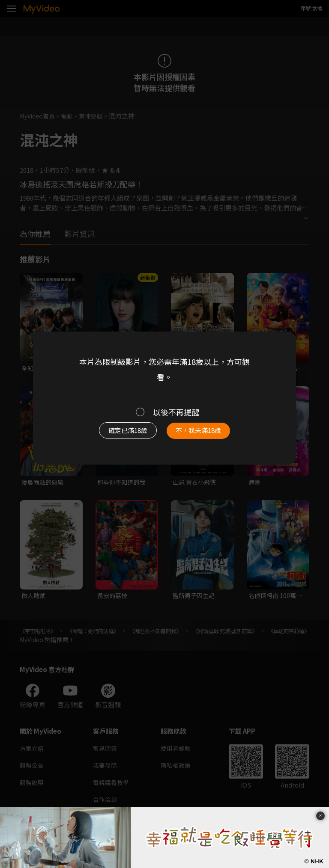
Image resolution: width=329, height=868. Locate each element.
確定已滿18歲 (124, 432)
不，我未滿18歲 (202, 432)
